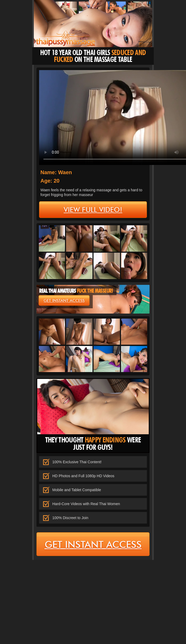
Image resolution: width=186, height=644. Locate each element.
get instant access (64, 301)
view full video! (93, 210)
